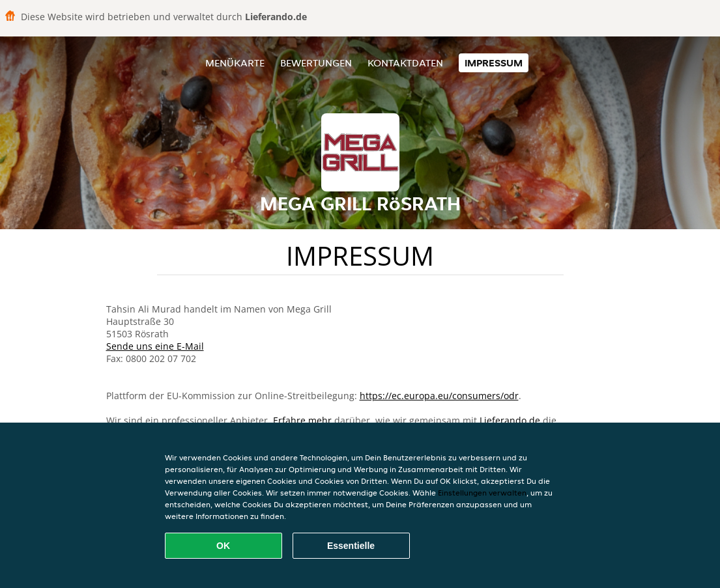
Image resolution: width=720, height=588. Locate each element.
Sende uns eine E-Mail (155, 346)
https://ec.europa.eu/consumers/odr (439, 396)
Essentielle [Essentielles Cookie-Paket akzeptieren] (351, 546)
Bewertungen (316, 63)
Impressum (494, 63)
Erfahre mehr (302, 420)
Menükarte (235, 63)
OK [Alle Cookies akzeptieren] (223, 546)
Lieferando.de (510, 420)
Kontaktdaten (405, 63)
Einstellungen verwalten (482, 493)
